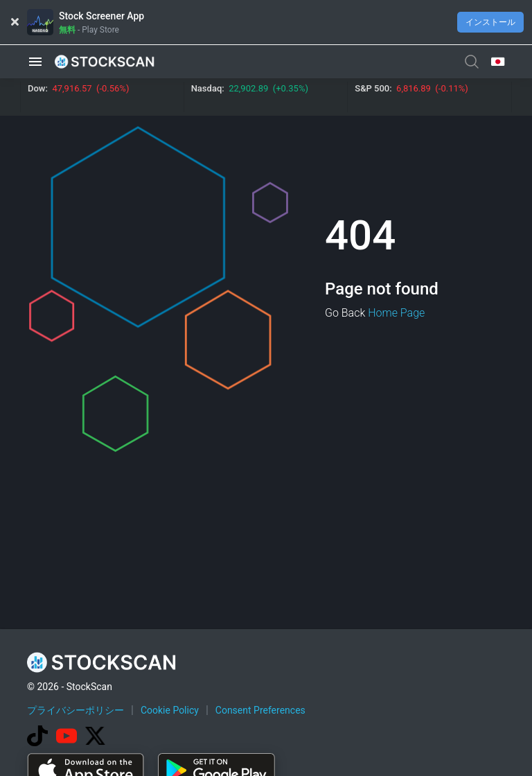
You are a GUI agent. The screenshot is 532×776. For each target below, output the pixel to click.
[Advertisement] (279, 737)
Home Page (396, 313)
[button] (35, 61)
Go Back (345, 313)
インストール (490, 22)
